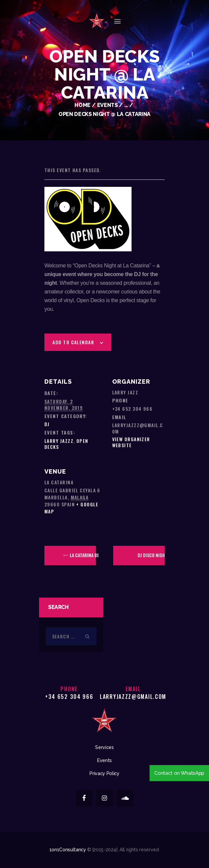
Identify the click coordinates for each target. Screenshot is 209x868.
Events (108, 105)
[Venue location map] (135, 483)
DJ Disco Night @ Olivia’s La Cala (151, 555)
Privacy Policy (104, 773)
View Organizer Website (131, 442)
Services (104, 747)
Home (82, 105)
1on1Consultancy (68, 850)
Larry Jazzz (59, 441)
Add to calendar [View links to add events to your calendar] (73, 342)
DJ (47, 424)
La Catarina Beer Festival (82, 555)
